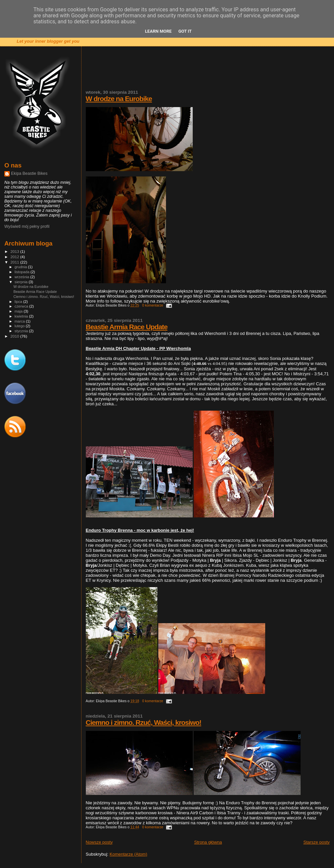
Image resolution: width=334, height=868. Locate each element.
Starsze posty (316, 842)
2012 (15, 257)
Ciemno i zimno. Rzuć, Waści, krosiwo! (144, 722)
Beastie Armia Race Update (127, 327)
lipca (19, 302)
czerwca (22, 306)
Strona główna (208, 842)
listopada (23, 272)
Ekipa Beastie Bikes (29, 173)
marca (20, 321)
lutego (20, 326)
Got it (185, 31)
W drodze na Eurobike (119, 99)
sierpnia (22, 282)
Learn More (158, 31)
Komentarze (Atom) (128, 854)
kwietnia (22, 316)
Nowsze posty (99, 842)
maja (19, 311)
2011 (15, 262)
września (23, 277)
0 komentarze (153, 305)
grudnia (21, 267)
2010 (15, 336)
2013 (15, 251)
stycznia (22, 331)
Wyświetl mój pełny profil (27, 227)
